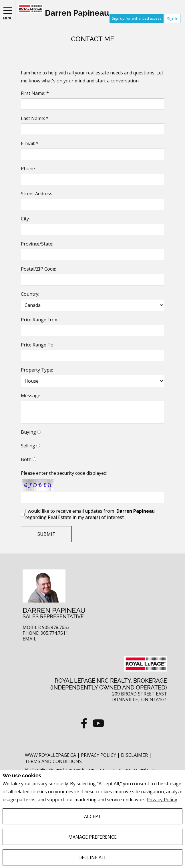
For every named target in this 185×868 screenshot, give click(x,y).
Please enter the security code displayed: (64, 473)
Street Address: (37, 194)
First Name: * (35, 93)
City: (25, 219)
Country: (30, 294)
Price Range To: (38, 345)
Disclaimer (135, 755)
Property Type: (37, 370)
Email (29, 639)
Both (26, 459)
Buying (28, 432)
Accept (93, 816)
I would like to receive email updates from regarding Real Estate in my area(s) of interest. (90, 514)
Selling (28, 446)
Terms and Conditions (53, 761)
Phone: (28, 169)
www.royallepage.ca (50, 755)
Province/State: (37, 244)
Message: (31, 396)
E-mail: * (30, 143)
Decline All (92, 857)
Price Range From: (40, 320)
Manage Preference (92, 837)
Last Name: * (35, 118)
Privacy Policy (162, 800)
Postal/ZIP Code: (38, 269)
